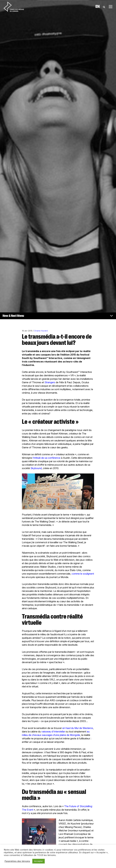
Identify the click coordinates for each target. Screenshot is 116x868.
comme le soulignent (83, 574)
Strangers (50, 382)
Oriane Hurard (41, 331)
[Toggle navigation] (111, 7)
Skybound (36, 468)
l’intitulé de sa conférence (47, 458)
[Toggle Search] (104, 7)
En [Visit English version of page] (98, 7)
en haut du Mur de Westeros (78, 728)
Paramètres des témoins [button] (17, 861)
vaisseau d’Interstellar (53, 732)
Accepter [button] (39, 861)
